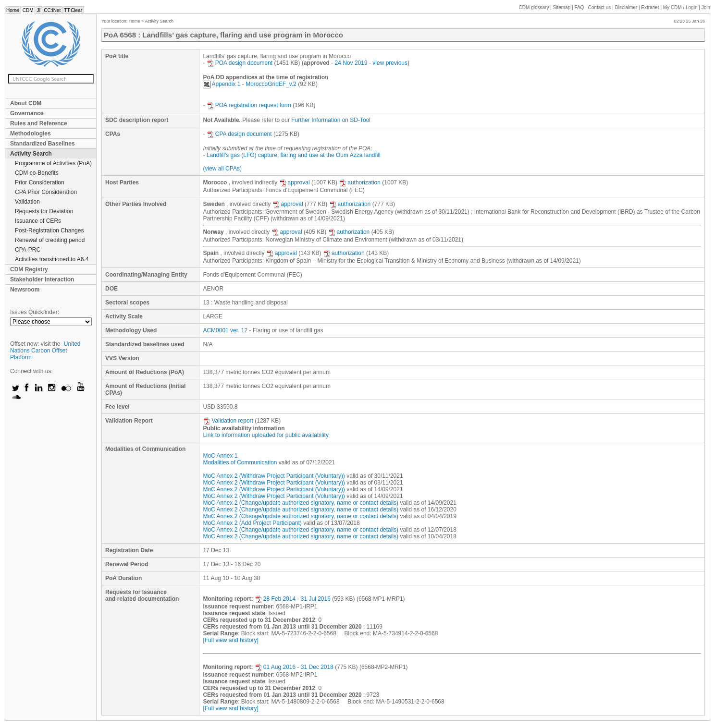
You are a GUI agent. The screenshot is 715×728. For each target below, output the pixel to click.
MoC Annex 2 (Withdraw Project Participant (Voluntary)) (274, 476)
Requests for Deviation (44, 211)
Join (706, 7)
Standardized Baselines (43, 144)
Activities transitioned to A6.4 (52, 259)
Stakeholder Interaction (42, 279)
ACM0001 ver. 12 (225, 330)
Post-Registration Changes (49, 231)
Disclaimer (626, 7)
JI (38, 10)
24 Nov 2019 (351, 63)
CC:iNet (52, 10)
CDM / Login (681, 7)
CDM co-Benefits (37, 173)
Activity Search (31, 154)
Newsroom (25, 290)
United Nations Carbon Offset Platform (45, 351)
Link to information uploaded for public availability (266, 435)
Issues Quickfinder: (35, 312)
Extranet (650, 7)
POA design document (240, 63)
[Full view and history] (230, 640)
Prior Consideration (40, 182)
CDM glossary (534, 7)
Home (13, 10)
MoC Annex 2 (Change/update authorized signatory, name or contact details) (301, 503)
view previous (390, 63)
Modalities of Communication (240, 462)
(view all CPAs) (222, 169)
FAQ (579, 7)
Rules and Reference (39, 123)
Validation (27, 202)
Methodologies (31, 133)
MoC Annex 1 (220, 456)
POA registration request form (249, 105)
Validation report (228, 421)
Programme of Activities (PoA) (53, 163)
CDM (28, 10)
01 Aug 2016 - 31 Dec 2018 (294, 667)
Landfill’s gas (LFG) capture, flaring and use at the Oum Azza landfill (294, 155)
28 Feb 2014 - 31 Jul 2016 (293, 599)
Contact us (600, 7)
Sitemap (562, 7)
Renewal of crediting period (50, 240)
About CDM (26, 103)
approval (295, 182)
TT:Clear (73, 10)
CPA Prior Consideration (46, 192)
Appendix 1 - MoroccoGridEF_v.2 (250, 84)
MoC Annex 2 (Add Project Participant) (252, 523)
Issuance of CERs (38, 221)
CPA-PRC (28, 250)
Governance (27, 113)
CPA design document (239, 134)
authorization (360, 182)
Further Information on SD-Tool (331, 120)
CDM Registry (29, 269)
